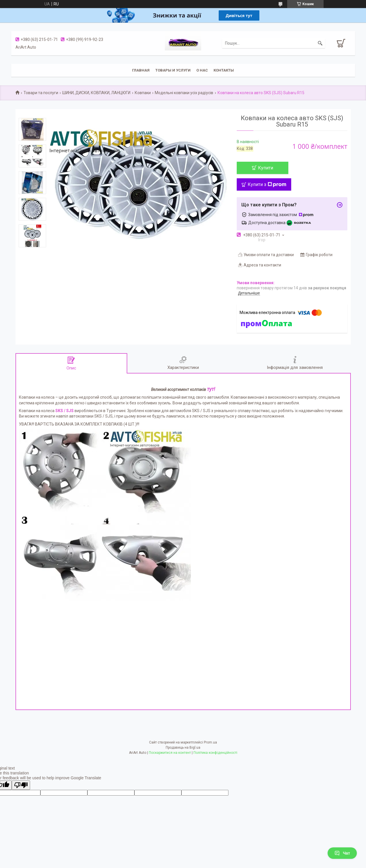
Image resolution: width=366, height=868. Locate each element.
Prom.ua (210, 742)
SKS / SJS (64, 411)
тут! (211, 389)
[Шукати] (320, 43)
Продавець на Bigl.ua (183, 748)
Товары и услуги (173, 70)
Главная (141, 70)
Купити (266, 168)
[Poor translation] (21, 785)
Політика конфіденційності (215, 753)
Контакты (224, 70)
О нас (202, 70)
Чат (342, 853)
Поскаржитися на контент (170, 753)
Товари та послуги (41, 93)
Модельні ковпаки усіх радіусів (184, 93)
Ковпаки (143, 93)
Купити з (267, 184)
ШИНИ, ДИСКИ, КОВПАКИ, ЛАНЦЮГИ (96, 93)
